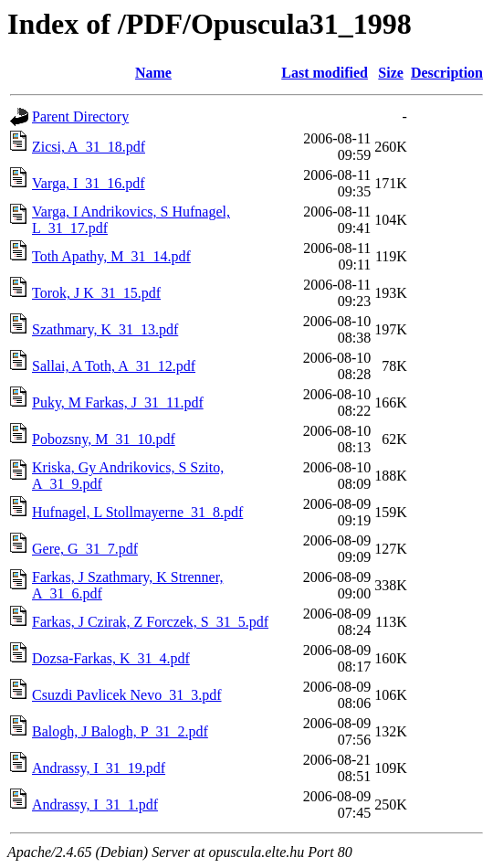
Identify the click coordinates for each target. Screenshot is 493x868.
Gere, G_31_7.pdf (85, 549)
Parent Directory (80, 116)
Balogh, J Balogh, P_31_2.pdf (120, 731)
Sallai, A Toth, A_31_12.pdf (114, 366)
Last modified (325, 73)
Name (153, 73)
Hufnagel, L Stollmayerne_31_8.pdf (137, 512)
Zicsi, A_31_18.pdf (89, 147)
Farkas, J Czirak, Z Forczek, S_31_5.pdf (150, 622)
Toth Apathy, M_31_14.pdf (111, 256)
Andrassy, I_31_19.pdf (99, 768)
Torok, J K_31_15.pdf (96, 293)
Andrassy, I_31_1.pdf (95, 804)
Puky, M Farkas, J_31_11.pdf (118, 402)
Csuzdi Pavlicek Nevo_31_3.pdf (127, 695)
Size (391, 73)
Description (447, 73)
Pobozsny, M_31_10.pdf (104, 439)
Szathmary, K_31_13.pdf (105, 329)
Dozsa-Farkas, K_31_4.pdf (111, 658)
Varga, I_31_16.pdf (89, 183)
